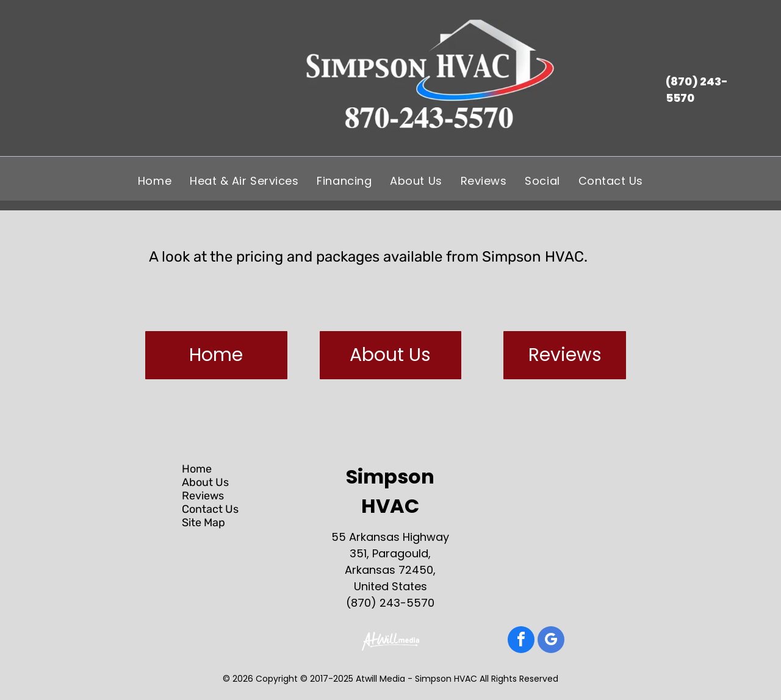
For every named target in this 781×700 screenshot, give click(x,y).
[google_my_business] (551, 641)
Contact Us (210, 509)
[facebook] (521, 641)
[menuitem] (155, 180)
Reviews (203, 496)
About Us (205, 482)
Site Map (203, 523)
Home (197, 469)
